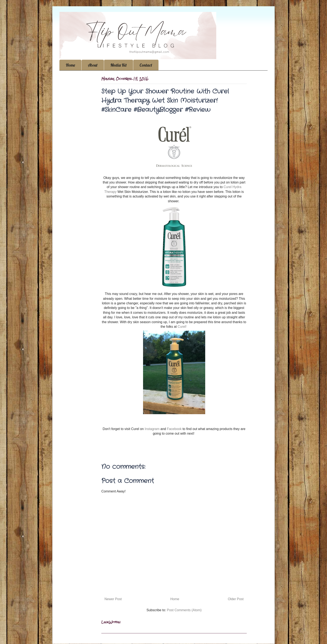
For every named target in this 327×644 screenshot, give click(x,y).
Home (70, 65)
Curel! (183, 327)
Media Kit (119, 65)
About (93, 65)
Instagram (152, 429)
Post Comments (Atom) (184, 610)
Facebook (174, 429)
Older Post (236, 599)
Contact (146, 65)
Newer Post (113, 599)
